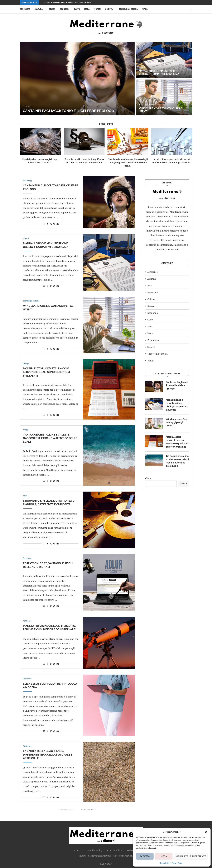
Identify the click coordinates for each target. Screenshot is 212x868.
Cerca (148, 478)
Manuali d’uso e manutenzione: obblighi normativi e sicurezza (159, 73)
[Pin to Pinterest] (54, 224)
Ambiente (153, 272)
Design (52, 9)
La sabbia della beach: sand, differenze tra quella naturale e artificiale (48, 755)
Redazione (132, 850)
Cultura (38, 9)
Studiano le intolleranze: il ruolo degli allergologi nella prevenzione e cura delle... (128, 163)
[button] (206, 832)
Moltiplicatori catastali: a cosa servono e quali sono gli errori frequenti (46, 372)
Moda (87, 9)
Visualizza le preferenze (191, 856)
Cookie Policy (165, 863)
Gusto (77, 9)
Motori (97, 9)
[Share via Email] (58, 224)
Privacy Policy (177, 863)
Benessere (25, 9)
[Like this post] (44, 224)
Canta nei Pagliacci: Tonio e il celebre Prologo (69, 2)
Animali (152, 279)
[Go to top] (106, 864)
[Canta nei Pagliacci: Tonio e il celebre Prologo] (77, 79)
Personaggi (153, 340)
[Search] (191, 9)
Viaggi (145, 9)
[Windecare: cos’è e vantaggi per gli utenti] (164, 97)
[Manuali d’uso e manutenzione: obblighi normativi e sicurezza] (164, 60)
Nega (164, 856)
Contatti (79, 850)
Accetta (145, 856)
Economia (65, 9)
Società (109, 9)
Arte (150, 285)
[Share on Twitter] (51, 224)
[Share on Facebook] (48, 224)
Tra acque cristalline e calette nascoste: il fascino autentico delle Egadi (50, 438)
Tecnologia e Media (128, 9)
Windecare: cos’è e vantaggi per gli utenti (176, 422)
